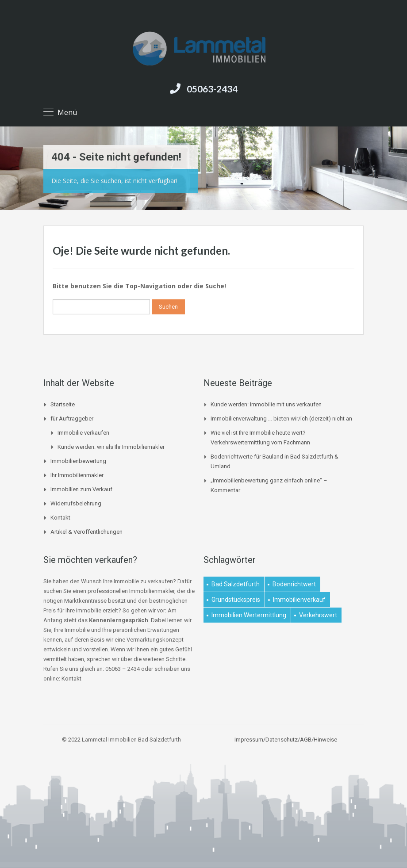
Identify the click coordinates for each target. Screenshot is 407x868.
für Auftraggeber (72, 419)
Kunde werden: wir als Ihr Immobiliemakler (111, 447)
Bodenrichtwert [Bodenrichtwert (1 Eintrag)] (294, 584)
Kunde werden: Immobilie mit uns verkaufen (266, 404)
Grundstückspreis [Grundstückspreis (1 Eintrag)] (236, 600)
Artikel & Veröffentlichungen (86, 532)
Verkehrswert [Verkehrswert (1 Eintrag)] (318, 615)
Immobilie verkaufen (83, 433)
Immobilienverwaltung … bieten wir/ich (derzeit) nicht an (281, 419)
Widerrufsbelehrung (76, 503)
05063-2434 (212, 89)
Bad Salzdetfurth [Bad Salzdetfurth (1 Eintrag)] (236, 584)
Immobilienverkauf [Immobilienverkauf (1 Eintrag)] (299, 600)
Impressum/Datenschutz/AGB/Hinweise (286, 740)
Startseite (63, 404)
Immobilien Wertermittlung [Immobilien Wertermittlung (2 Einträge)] (249, 615)
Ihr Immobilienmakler (77, 475)
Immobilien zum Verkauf (81, 489)
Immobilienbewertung (78, 461)
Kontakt (60, 518)
